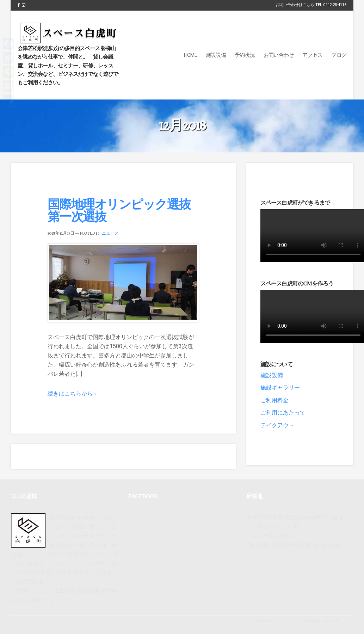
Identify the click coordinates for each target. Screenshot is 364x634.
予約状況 (245, 55)
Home (190, 55)
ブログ (339, 55)
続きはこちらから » (72, 394)
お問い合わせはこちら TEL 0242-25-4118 (311, 5)
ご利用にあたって (283, 413)
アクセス (312, 55)
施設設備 (216, 55)
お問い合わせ (279, 55)
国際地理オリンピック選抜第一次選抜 (119, 210)
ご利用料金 (274, 400)
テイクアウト (277, 425)
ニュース (110, 233)
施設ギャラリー (280, 388)
